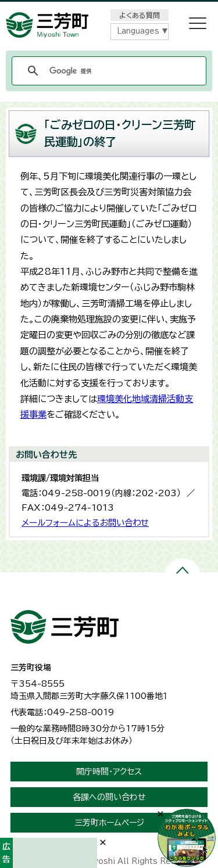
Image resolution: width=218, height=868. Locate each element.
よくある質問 (140, 15)
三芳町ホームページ (109, 823)
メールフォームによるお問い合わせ (85, 523)
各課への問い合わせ (109, 797)
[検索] (107, 71)
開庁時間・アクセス (109, 772)
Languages (138, 31)
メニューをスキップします (109, 8)
